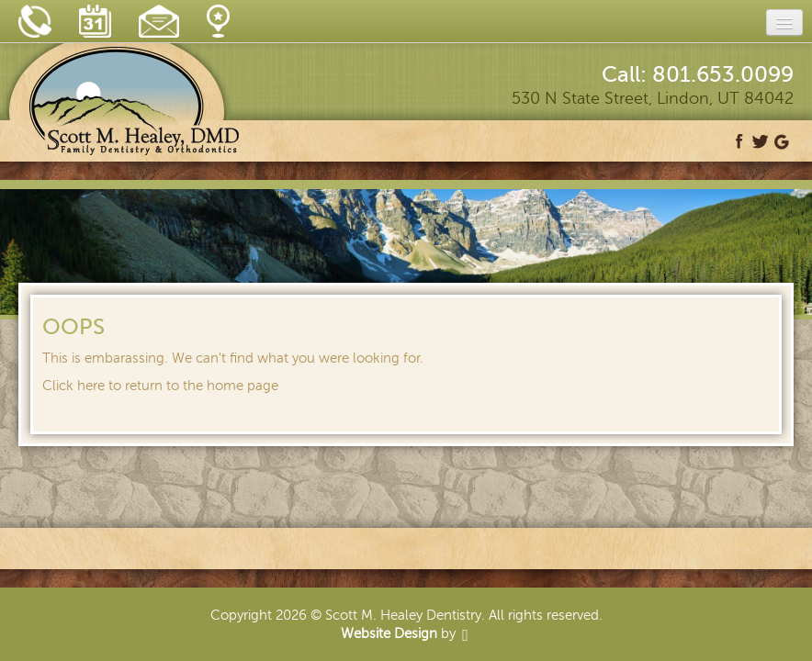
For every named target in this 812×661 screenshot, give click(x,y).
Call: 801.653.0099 (698, 75)
